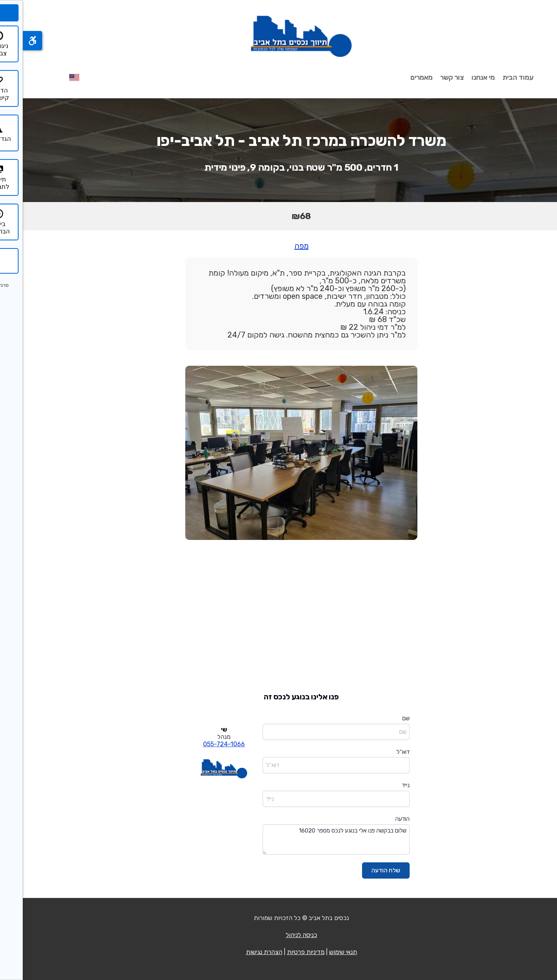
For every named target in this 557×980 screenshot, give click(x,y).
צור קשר (429, 77)
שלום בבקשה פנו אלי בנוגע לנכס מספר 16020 (313, 840)
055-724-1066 (201, 744)
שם (383, 718)
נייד (383, 785)
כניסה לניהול (279, 935)
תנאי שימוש (320, 952)
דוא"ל (380, 752)
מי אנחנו (460, 77)
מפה (279, 246)
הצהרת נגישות (241, 952)
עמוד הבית (495, 77)
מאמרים (399, 77)
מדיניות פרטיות (283, 952)
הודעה (380, 819)
